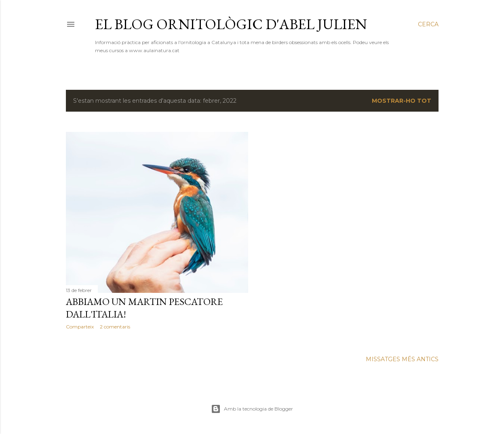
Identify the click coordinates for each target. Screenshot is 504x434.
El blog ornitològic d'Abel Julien (231, 24)
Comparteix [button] (80, 327)
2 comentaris (115, 327)
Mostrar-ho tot (402, 101)
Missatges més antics (402, 359)
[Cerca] (428, 24)
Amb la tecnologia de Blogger (252, 409)
